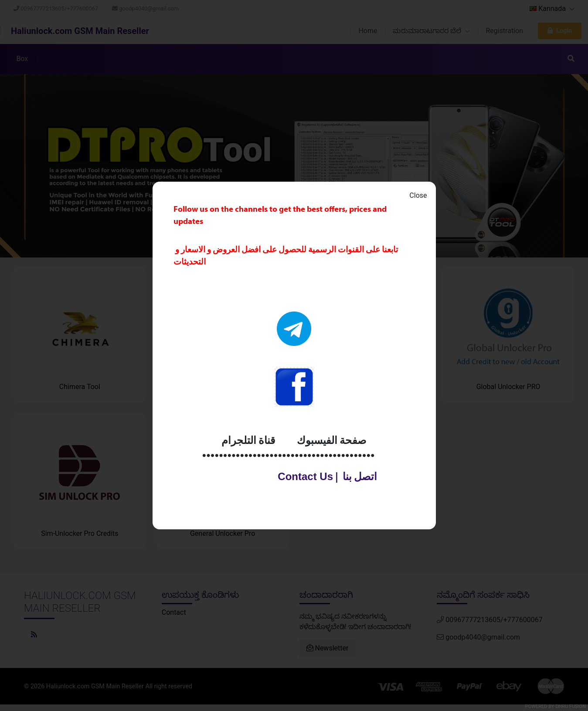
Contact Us (301, 476)
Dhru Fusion (571, 706)
